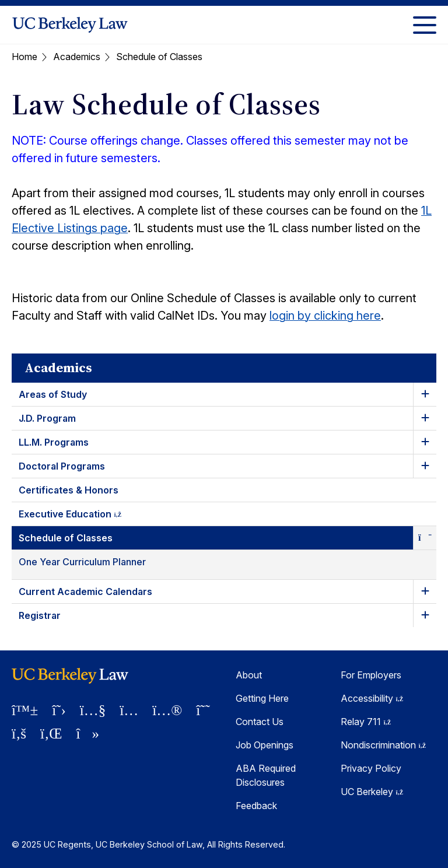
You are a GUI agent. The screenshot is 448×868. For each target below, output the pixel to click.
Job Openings (265, 745)
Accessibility (372, 698)
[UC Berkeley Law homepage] (70, 25)
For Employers (371, 675)
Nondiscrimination (383, 745)
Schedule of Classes (66, 538)
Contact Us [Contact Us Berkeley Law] (260, 722)
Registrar (40, 615)
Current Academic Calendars (85, 591)
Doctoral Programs (62, 466)
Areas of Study (53, 394)
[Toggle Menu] (425, 25)
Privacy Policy (371, 768)
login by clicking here (325, 316)
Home (24, 57)
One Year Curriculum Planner (82, 562)
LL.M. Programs (54, 442)
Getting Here (262, 698)
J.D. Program (47, 418)
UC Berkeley (372, 792)
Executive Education (80, 516)
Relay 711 (366, 722)
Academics (77, 57)
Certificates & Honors (69, 490)
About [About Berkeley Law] (249, 675)
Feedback (256, 806)
